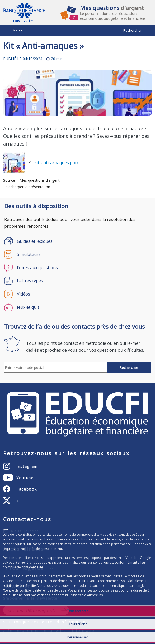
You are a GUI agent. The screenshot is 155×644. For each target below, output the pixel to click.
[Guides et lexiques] (77, 241)
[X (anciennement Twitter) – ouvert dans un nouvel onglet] (11, 501)
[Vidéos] (77, 294)
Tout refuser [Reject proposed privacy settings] (78, 624)
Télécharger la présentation (27, 187)
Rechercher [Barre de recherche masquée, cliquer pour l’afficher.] (133, 30)
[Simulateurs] (77, 254)
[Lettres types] (77, 281)
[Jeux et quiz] (77, 307)
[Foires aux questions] (77, 268)
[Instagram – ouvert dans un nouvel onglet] (20, 466)
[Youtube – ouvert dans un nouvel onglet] (18, 478)
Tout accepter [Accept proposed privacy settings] (77, 611)
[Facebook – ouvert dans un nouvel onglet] (20, 489)
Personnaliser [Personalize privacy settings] (78, 637)
